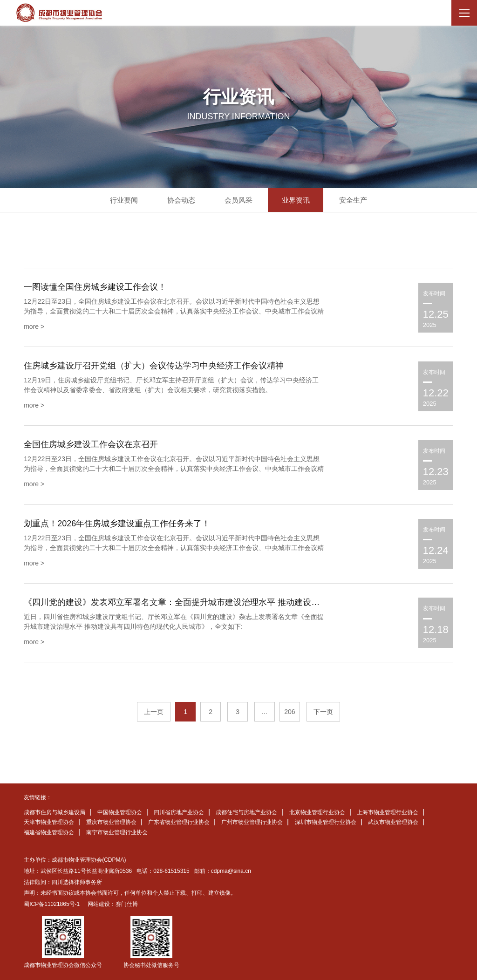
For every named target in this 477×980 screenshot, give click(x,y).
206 (290, 712)
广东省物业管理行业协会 (179, 822)
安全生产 (353, 200)
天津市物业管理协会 (49, 822)
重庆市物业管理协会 (111, 822)
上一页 (154, 712)
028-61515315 (171, 871)
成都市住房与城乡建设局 (55, 812)
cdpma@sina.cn (231, 871)
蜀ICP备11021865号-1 (52, 904)
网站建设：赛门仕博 (113, 904)
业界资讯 (296, 200)
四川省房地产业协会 (179, 812)
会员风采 (238, 200)
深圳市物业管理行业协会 (326, 822)
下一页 (323, 712)
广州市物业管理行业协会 (252, 822)
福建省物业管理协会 (49, 832)
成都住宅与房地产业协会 (246, 812)
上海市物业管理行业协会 (388, 812)
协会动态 (181, 200)
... (265, 712)
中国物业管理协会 (120, 812)
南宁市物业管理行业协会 (117, 832)
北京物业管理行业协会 (317, 812)
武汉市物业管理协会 (393, 822)
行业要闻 (124, 200)
